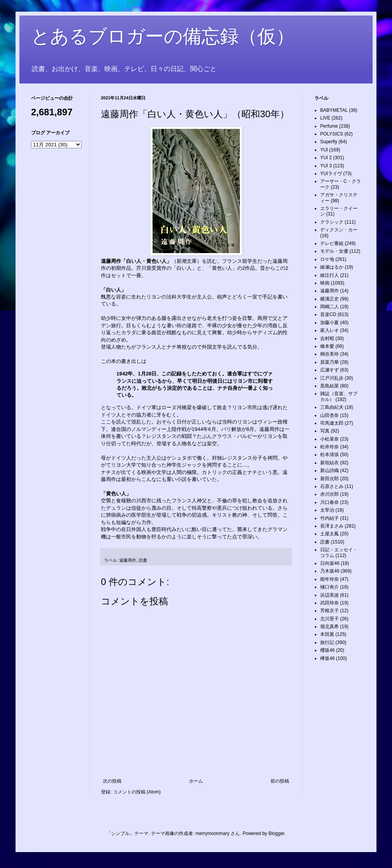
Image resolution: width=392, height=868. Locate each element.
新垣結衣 (330, 463)
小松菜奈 (330, 439)
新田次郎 (330, 479)
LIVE (325, 118)
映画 (325, 283)
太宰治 (327, 510)
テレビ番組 (332, 243)
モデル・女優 (334, 251)
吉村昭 (327, 339)
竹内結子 (330, 518)
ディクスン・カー (339, 230)
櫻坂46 (327, 650)
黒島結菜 (330, 386)
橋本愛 (327, 346)
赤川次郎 (330, 494)
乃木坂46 (330, 571)
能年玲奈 (330, 579)
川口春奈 (330, 502)
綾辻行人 (330, 275)
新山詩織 (330, 470)
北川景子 (330, 619)
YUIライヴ (331, 174)
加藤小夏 (330, 323)
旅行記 (327, 642)
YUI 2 (326, 158)
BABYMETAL (334, 110)
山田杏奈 (330, 415)
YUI (324, 150)
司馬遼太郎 (332, 423)
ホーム (196, 781)
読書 (143, 560)
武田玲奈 (330, 603)
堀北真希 (330, 627)
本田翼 (327, 634)
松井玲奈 (330, 447)
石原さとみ (332, 486)
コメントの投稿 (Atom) (137, 792)
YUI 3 (326, 166)
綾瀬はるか (332, 267)
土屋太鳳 (330, 534)
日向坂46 (330, 563)
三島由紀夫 (332, 407)
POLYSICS (332, 134)
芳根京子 (330, 611)
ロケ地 (327, 259)
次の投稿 (112, 781)
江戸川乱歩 (332, 378)
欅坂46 (327, 658)
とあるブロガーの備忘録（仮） (163, 36)
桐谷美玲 (330, 354)
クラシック (332, 222)
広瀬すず (330, 370)
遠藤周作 (128, 560)
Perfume (329, 126)
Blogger (277, 833)
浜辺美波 (330, 595)
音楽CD (328, 314)
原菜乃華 (330, 362)
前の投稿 (280, 781)
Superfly (329, 142)
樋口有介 (330, 587)
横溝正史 (330, 299)
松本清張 (330, 455)
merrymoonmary (212, 833)
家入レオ (330, 330)
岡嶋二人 (330, 307)
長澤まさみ (332, 526)
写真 (325, 431)
